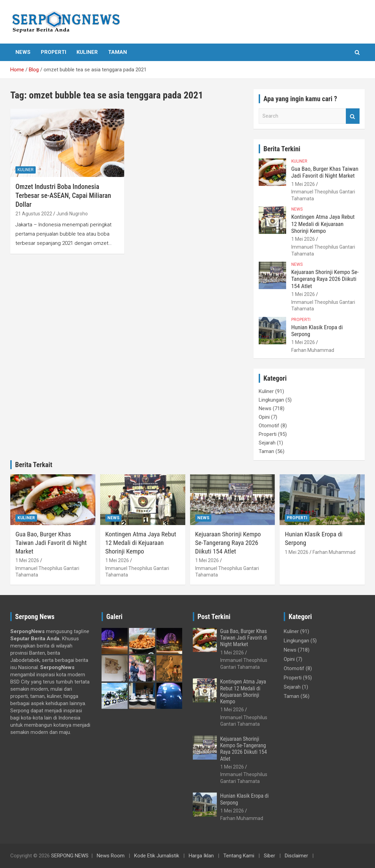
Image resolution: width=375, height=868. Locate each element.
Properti (54, 52)
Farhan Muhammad (313, 350)
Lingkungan (271, 400)
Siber (269, 856)
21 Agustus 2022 (34, 214)
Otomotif (269, 426)
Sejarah (267, 443)
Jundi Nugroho (72, 214)
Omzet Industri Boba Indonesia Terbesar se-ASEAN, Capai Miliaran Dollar (63, 195)
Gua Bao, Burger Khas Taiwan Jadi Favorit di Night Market (325, 172)
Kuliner (87, 52)
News (23, 52)
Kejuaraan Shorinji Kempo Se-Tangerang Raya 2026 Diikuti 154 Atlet (325, 279)
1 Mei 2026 (303, 184)
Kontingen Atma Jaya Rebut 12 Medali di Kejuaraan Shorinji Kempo (323, 224)
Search (353, 116)
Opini (264, 417)
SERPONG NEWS (70, 856)
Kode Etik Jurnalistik (157, 856)
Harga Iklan (201, 856)
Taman (118, 52)
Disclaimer (296, 856)
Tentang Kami (239, 856)
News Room (111, 856)
